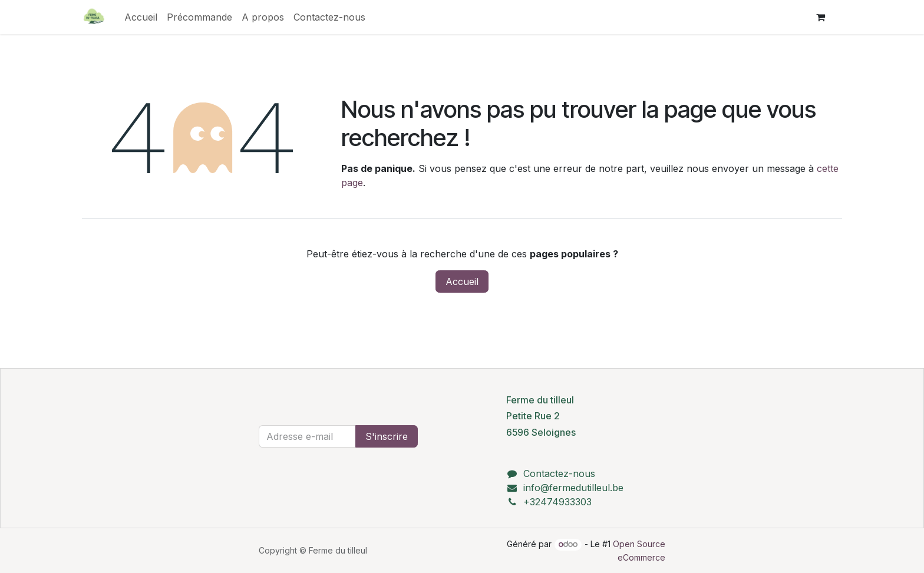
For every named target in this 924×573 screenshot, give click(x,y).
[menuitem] (141, 17)
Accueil (462, 281)
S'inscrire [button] (387, 436)
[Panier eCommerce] (820, 17)
